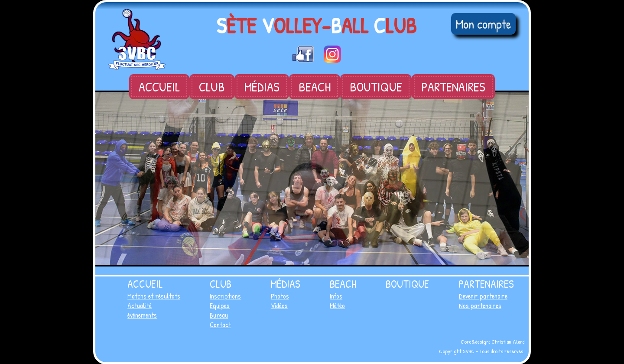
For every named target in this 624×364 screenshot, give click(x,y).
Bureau (219, 315)
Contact (220, 325)
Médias (262, 87)
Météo (337, 305)
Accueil (159, 87)
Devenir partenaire (483, 296)
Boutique (376, 87)
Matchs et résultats (154, 296)
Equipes (220, 305)
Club (212, 87)
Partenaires (453, 87)
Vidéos (279, 305)
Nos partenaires (480, 305)
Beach (315, 87)
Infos (336, 296)
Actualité (140, 305)
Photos (280, 296)
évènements (142, 315)
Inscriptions (225, 296)
